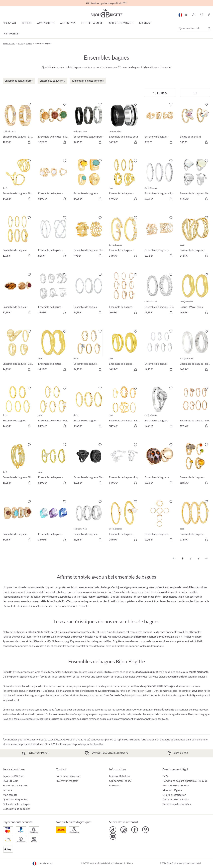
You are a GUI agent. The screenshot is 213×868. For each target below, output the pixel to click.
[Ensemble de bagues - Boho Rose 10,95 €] (124, 294)
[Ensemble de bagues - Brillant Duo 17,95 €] (18, 124)
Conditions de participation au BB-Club (185, 781)
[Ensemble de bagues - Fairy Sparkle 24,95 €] (53, 408)
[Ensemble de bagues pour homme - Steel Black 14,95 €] (124, 124)
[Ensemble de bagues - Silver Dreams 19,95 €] (160, 294)
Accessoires (46, 23)
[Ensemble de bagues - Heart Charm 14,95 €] (160, 351)
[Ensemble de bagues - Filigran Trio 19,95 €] (18, 464)
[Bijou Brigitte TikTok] (113, 830)
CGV (165, 776)
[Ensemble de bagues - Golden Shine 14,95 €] (195, 237)
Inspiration (11, 33)
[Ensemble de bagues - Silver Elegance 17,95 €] (160, 180)
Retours (7, 790)
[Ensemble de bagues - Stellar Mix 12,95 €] (195, 408)
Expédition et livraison (15, 785)
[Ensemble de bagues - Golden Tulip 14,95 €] (124, 237)
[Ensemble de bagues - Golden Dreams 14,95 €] (89, 408)
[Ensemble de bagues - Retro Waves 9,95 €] (160, 124)
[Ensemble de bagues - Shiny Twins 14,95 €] (195, 351)
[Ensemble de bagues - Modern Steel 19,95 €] (89, 521)
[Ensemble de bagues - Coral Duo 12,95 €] (160, 237)
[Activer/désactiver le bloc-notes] (29, 104)
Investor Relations (120, 776)
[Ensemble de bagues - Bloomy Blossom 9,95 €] (89, 237)
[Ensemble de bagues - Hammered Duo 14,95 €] (124, 351)
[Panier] (209, 15)
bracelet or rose (85, 646)
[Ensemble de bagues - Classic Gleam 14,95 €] (18, 351)
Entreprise (115, 785)
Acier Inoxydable (121, 23)
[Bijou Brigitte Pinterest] (145, 830)
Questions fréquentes (15, 799)
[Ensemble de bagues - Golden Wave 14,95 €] (53, 351)
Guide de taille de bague (16, 804)
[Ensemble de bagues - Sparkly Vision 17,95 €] (195, 521)
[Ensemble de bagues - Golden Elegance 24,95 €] (89, 351)
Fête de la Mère (92, 23)
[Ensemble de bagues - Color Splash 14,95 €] (53, 521)
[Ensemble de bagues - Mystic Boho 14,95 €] (89, 180)
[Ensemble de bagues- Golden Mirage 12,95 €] (18, 237)
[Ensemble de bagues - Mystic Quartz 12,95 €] (53, 124)
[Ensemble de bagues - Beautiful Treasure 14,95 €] (53, 464)
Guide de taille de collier (16, 809)
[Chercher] (209, 28)
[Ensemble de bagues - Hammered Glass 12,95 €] (18, 294)
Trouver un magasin (67, 781)
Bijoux (27, 23)
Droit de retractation (174, 795)
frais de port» (99, 863)
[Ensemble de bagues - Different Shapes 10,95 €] (124, 408)
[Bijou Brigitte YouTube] (113, 836)
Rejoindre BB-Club (13, 776)
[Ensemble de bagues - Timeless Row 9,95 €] (53, 237)
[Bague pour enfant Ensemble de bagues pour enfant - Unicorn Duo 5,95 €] (195, 124)
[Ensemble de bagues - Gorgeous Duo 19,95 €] (160, 408)
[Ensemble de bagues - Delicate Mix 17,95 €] (18, 408)
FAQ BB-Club (10, 781)
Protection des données (176, 785)
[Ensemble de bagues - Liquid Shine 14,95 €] (124, 464)
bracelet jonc (122, 646)
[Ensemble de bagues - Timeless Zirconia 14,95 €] (89, 294)
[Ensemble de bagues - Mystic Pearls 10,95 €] (53, 180)
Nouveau (9, 23)
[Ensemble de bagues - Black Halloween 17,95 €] (89, 464)
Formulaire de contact (68, 776)
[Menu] (160, 93)
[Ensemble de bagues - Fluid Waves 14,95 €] (18, 180)
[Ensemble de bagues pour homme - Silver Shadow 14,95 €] (89, 124)
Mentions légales (172, 790)
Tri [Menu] (195, 93)
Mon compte (10, 795)
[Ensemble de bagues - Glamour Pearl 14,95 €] (124, 521)
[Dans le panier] (171, 142)
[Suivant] (206, 558)
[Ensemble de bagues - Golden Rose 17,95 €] (124, 180)
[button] (194, 15)
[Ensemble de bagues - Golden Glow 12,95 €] (195, 464)
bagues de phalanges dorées (63, 691)
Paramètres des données (177, 804)
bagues (38, 597)
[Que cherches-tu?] (194, 28)
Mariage (145, 23)
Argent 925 (68, 23)
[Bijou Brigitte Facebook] (135, 830)
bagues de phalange (56, 592)
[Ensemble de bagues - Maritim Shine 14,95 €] (53, 294)
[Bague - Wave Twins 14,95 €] (195, 294)
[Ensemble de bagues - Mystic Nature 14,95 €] (18, 521)
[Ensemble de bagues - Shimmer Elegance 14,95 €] (195, 180)
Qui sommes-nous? (120, 781)
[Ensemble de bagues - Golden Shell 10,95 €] (160, 521)
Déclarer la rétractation (176, 799)
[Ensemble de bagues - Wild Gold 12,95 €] (160, 464)
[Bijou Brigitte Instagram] (124, 830)
